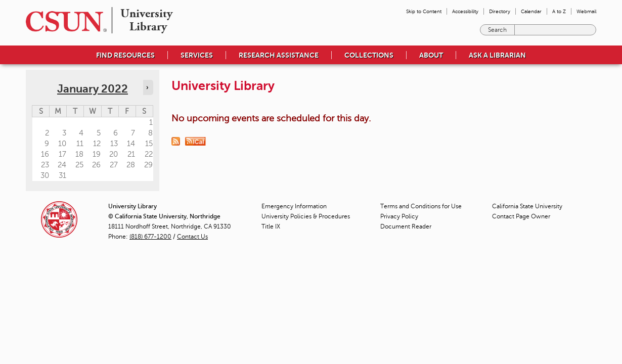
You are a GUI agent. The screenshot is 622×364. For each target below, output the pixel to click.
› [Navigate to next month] (147, 87)
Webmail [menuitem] (586, 11)
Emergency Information (294, 206)
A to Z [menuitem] (559, 11)
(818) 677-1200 (150, 237)
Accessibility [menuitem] (465, 11)
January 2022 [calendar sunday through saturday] (93, 89)
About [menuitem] (431, 55)
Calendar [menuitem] (531, 11)
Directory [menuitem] (500, 11)
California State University (527, 206)
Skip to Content (424, 11)
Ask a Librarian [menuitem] (497, 55)
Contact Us (192, 237)
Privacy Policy (399, 216)
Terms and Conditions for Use (421, 206)
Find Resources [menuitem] (125, 55)
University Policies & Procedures (306, 216)
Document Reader (406, 226)
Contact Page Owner (521, 216)
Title (271, 226)
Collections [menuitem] (369, 55)
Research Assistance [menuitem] (279, 55)
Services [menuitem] (197, 55)
